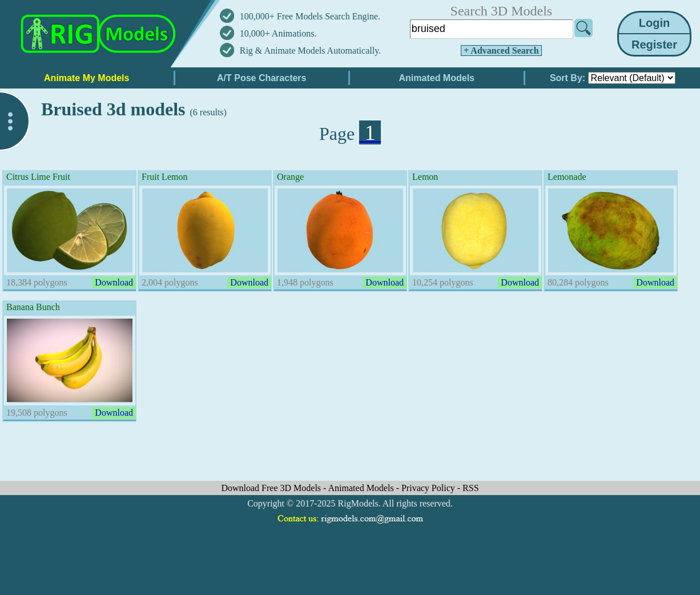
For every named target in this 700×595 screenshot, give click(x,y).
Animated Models (362, 488)
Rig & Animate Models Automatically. (310, 51)
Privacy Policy (429, 488)
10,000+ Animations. (278, 33)
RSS (470, 488)
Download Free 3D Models (272, 488)
